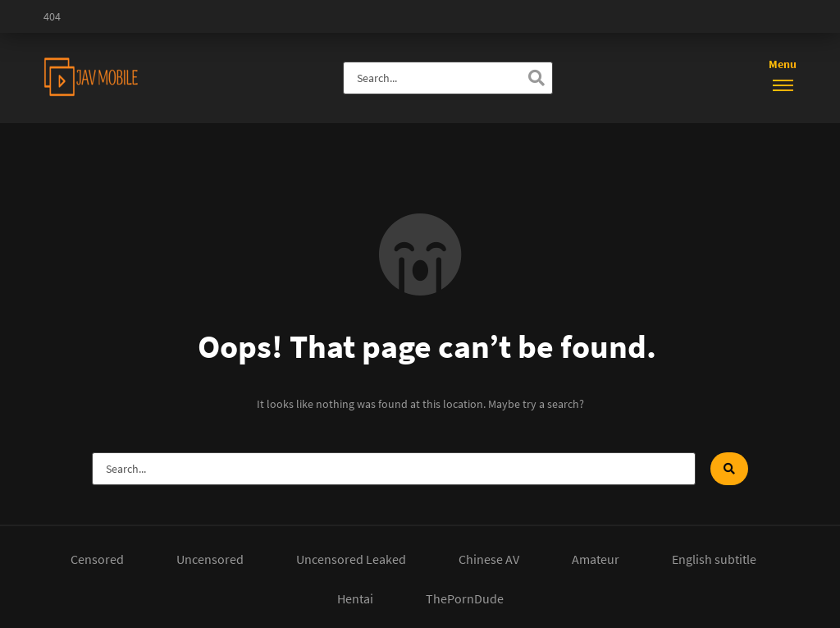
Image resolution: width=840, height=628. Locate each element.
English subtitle (714, 559)
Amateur (596, 559)
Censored (97, 559)
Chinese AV (489, 559)
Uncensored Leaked (351, 559)
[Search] (536, 78)
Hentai (355, 598)
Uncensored (210, 559)
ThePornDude (465, 598)
